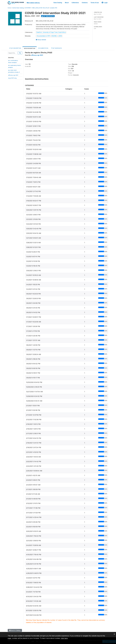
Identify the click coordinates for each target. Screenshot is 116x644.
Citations (85, 3)
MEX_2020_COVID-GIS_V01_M (41, 8)
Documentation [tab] (43, 48)
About (67, 3)
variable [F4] (53, 8)
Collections (75, 3)
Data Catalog (58, 3)
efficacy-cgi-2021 (13, 75)
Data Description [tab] (30, 48)
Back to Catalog (15, 630)
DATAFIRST (28, 8)
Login (105, 3)
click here (64, 638)
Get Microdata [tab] (57, 48)
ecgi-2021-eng (12, 78)
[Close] (114, 634)
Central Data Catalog (18, 8)
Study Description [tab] (15, 48)
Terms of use (95, 3)
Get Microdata (48, 16)
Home (9, 8)
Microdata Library (33, 3)
